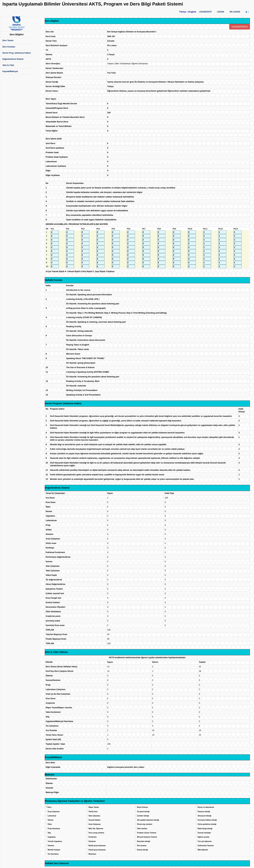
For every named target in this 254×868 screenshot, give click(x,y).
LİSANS (221, 12)
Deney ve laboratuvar (206, 807)
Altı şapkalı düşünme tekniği (148, 820)
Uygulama (52, 837)
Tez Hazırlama (53, 854)
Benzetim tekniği (144, 841)
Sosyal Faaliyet (94, 820)
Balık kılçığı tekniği (205, 829)
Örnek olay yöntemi (145, 824)
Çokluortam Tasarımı (206, 846)
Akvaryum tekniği (205, 816)
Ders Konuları (9, 47)
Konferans (93, 837)
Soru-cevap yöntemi (96, 833)
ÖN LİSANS (235, 12)
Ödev (50, 824)
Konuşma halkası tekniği (207, 820)
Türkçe (183, 12)
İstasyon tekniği (204, 812)
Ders (50, 807)
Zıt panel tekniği (143, 812)
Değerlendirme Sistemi (13, 59)
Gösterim (92, 841)
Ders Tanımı (8, 40)
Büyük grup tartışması (97, 846)
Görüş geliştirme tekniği (207, 824)
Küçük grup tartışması (97, 850)
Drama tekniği (143, 850)
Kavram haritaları (204, 833)
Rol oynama (142, 846)
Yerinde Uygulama (55, 841)
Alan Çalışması (94, 816)
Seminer (51, 846)
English (192, 12)
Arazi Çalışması (95, 824)
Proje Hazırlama (54, 829)
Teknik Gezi (93, 812)
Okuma (51, 820)
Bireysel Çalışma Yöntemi (147, 837)
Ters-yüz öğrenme (205, 841)
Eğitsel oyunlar (204, 837)
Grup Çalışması (54, 812)
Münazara (92, 854)
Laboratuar (52, 816)
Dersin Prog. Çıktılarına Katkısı (17, 53)
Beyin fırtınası (143, 807)
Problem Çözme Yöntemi (147, 833)
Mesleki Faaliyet (54, 850)
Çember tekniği (143, 816)
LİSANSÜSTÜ (205, 12)
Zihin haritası (142, 829)
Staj (49, 833)
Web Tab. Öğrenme (96, 829)
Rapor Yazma (94, 807)
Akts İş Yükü (8, 65)
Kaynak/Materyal (10, 71)
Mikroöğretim (203, 850)
